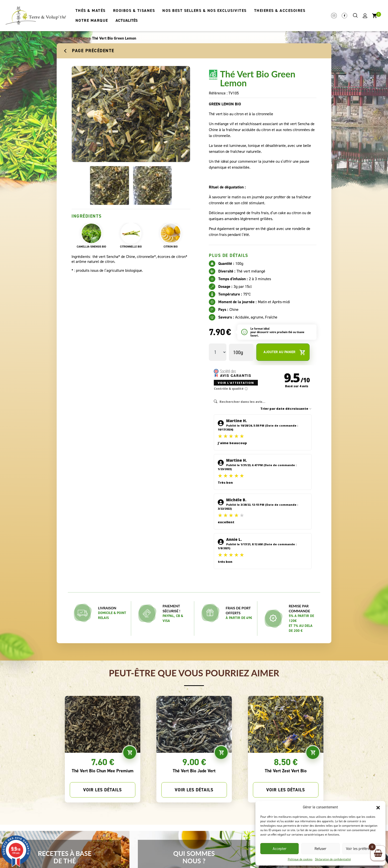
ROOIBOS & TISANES (134, 11)
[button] (378, 807)
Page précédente (93, 51)
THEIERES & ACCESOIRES (280, 11)
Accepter (280, 849)
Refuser (320, 849)
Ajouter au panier (284, 352)
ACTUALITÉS (127, 20)
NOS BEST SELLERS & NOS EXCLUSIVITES (205, 11)
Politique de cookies (300, 859)
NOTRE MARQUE (92, 20)
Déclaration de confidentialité (333, 859)
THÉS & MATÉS (91, 11)
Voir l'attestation (234, 378)
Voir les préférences (361, 849)
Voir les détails (102, 773)
